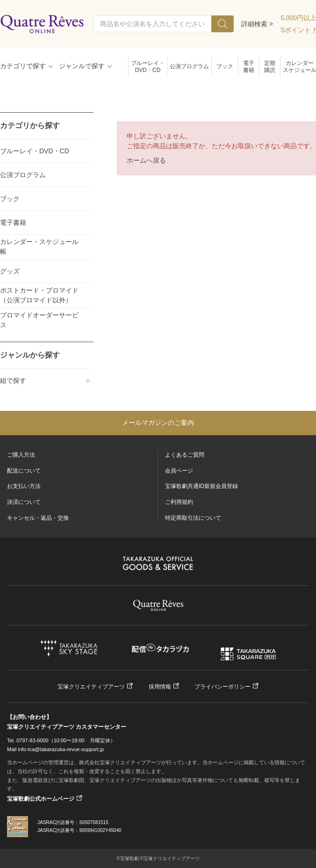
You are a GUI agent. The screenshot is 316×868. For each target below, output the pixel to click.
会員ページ (179, 471)
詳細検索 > (257, 24)
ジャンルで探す (82, 66)
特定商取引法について (193, 518)
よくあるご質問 (185, 455)
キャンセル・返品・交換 (38, 518)
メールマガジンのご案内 (158, 423)
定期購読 (270, 67)
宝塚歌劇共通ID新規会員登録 (201, 486)
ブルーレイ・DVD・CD (148, 67)
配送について (24, 471)
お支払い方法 (24, 486)
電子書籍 (249, 67)
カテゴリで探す (23, 66)
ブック (225, 66)
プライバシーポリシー (223, 687)
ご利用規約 (179, 502)
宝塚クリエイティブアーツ (91, 687)
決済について (24, 502)
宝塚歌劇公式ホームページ (41, 799)
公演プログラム (189, 66)
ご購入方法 (21, 455)
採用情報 (160, 687)
